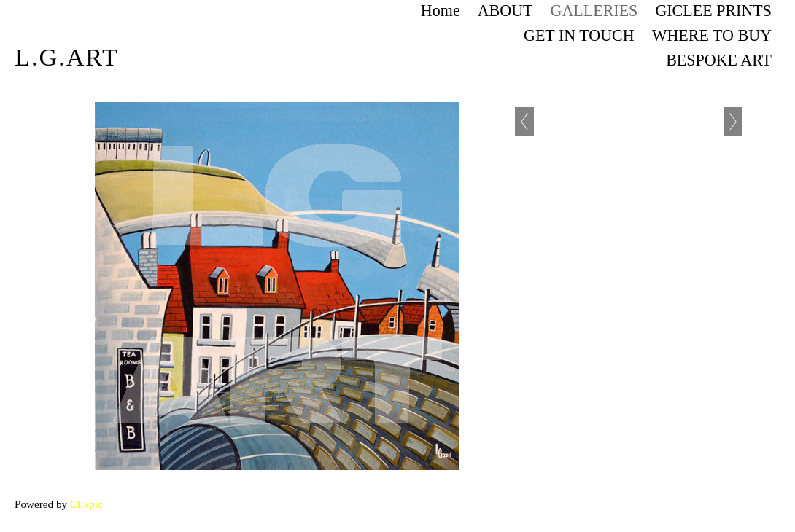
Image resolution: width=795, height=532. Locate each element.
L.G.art (67, 57)
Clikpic (86, 504)
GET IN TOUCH (579, 35)
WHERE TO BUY (712, 35)
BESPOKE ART (719, 60)
